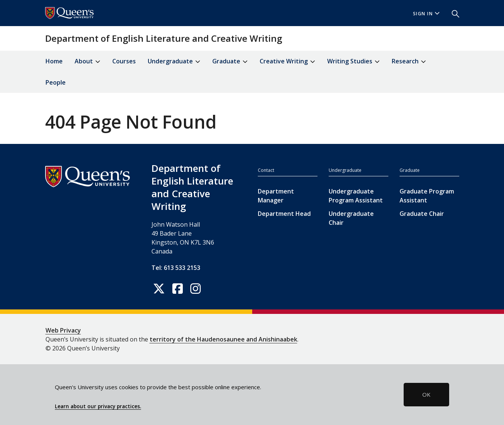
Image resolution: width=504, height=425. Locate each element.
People (56, 82)
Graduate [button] (230, 62)
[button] (453, 13)
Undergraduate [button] (174, 62)
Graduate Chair (422, 214)
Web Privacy (63, 330)
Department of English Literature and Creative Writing (164, 38)
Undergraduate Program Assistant (356, 196)
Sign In (426, 14)
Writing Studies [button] (353, 62)
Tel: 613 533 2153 (176, 268)
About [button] (87, 62)
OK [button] (426, 394)
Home (54, 61)
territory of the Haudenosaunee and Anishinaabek (223, 339)
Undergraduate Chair (351, 218)
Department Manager (276, 196)
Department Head (284, 214)
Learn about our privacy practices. (98, 406)
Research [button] (409, 62)
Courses (124, 61)
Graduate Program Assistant (427, 196)
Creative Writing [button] (287, 62)
